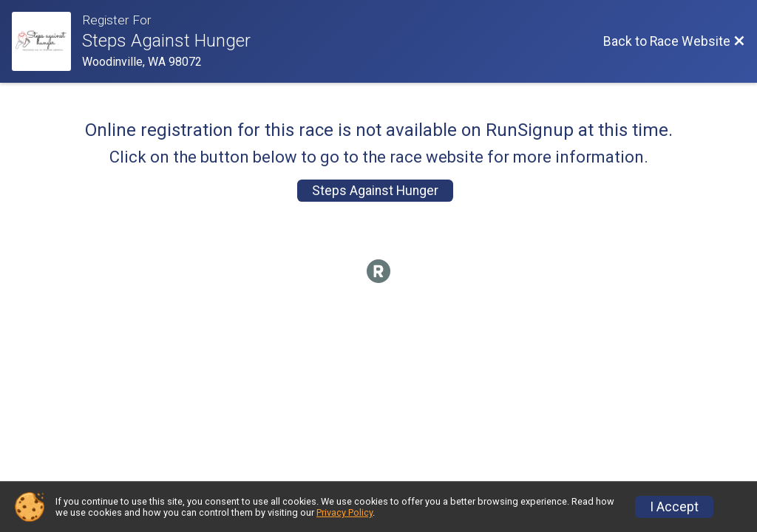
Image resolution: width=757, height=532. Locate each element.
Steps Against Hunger (375, 191)
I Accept (674, 507)
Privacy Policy (344, 512)
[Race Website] (47, 41)
